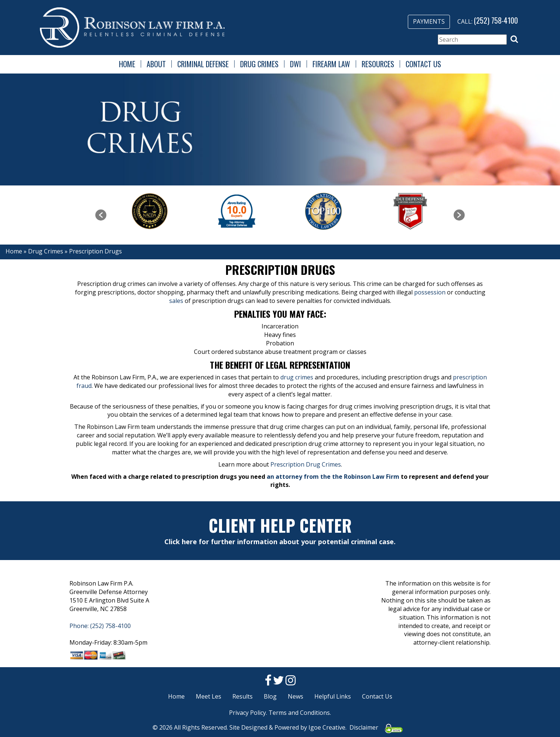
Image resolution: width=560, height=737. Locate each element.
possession (430, 292)
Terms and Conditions (299, 713)
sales (176, 301)
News (296, 696)
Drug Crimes (259, 64)
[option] (150, 211)
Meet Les (209, 696)
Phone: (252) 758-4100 (100, 626)
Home (127, 64)
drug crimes (297, 377)
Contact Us (423, 64)
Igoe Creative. (327, 727)
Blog (270, 696)
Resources (378, 64)
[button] (514, 39)
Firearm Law (331, 64)
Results (243, 696)
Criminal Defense (203, 64)
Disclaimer (364, 727)
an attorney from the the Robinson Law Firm (333, 477)
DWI (296, 64)
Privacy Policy (247, 713)
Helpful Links (333, 696)
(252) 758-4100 (496, 20)
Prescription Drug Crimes (306, 464)
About (156, 64)
